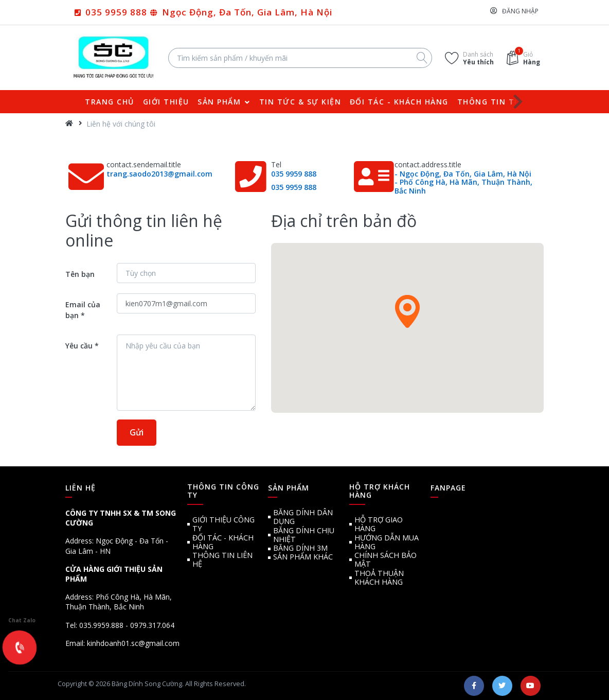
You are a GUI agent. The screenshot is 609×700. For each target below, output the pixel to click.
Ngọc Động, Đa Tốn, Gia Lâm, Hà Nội (246, 12)
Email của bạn (83, 310)
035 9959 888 (115, 12)
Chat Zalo (22, 611)
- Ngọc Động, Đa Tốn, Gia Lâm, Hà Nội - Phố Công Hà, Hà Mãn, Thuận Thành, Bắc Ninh (463, 182)
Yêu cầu (79, 346)
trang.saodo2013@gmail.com (159, 174)
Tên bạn (80, 274)
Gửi (137, 432)
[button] (407, 311)
